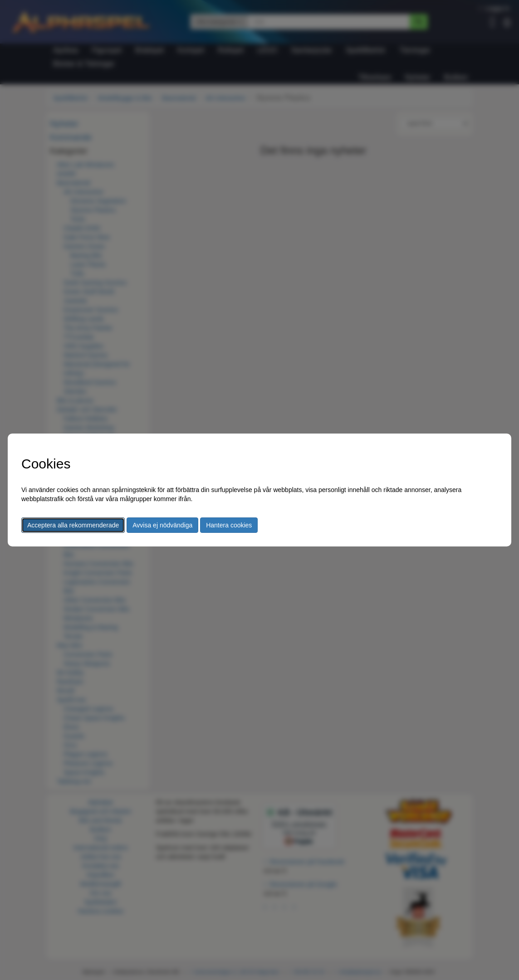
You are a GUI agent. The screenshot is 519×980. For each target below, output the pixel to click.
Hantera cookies (229, 525)
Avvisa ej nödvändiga (162, 525)
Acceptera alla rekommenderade (73, 525)
